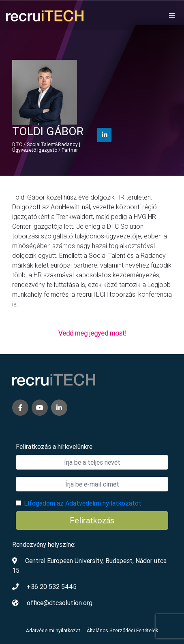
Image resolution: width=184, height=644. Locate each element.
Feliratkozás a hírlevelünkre (54, 446)
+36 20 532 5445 (52, 587)
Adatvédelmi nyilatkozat (53, 630)
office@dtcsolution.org (60, 603)
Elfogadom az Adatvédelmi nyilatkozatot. (83, 503)
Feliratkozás (92, 520)
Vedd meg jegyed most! (92, 333)
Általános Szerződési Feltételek (122, 630)
